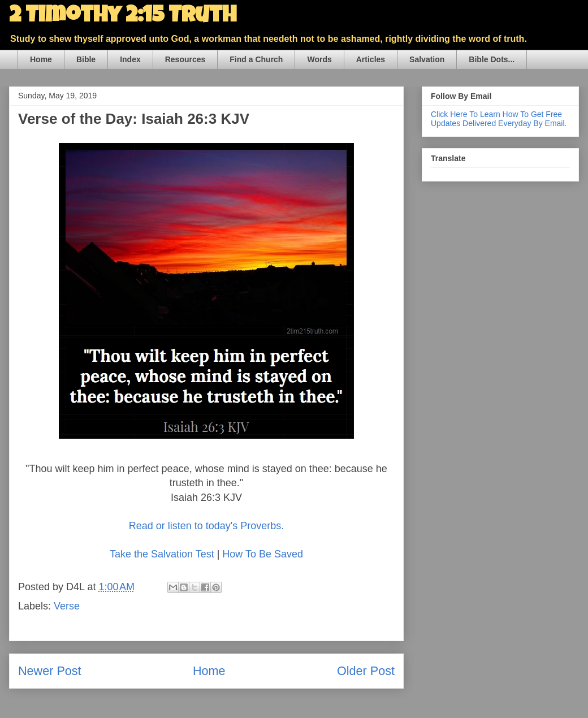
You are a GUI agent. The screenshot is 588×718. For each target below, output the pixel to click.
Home (41, 59)
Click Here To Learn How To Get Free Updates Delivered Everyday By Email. (499, 119)
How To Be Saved (263, 554)
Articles (371, 59)
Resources (185, 59)
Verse (67, 606)
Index (130, 59)
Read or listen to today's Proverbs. (207, 526)
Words (319, 59)
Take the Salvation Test (163, 554)
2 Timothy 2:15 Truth (123, 17)
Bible (86, 59)
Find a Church (256, 59)
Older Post (366, 671)
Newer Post (50, 671)
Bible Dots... (492, 59)
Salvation (427, 59)
